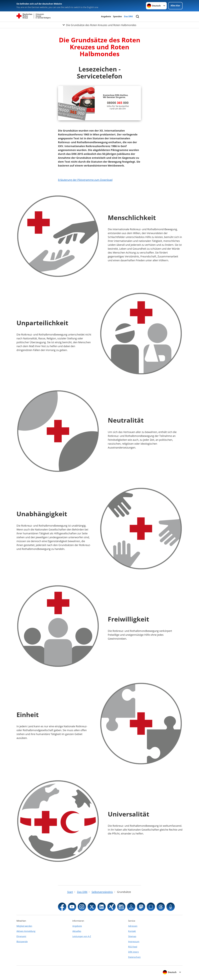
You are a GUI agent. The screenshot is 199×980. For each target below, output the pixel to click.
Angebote (106, 16)
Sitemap (132, 936)
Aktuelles (77, 931)
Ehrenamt (21, 936)
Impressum (134, 942)
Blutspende (22, 942)
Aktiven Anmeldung (26, 931)
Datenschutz (134, 957)
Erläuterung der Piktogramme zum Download (85, 180)
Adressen (133, 926)
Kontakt (132, 931)
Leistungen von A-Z (82, 936)
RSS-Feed (133, 947)
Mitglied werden (24, 926)
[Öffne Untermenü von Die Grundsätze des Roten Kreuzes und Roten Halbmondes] (99, 25)
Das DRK (128, 16)
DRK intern (133, 952)
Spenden (117, 16)
